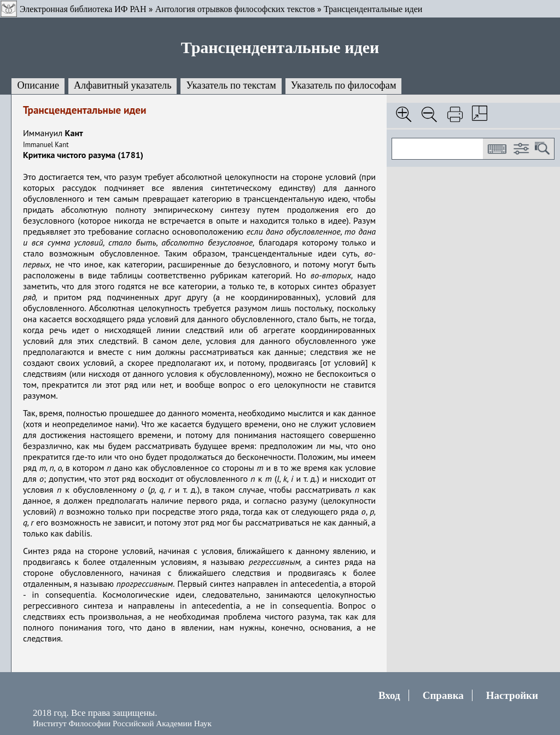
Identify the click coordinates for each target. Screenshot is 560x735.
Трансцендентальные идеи (373, 9)
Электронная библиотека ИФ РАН (83, 9)
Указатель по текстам (231, 85)
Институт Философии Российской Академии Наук (122, 723)
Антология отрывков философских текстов (235, 9)
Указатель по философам (344, 85)
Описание (38, 85)
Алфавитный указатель (122, 85)
